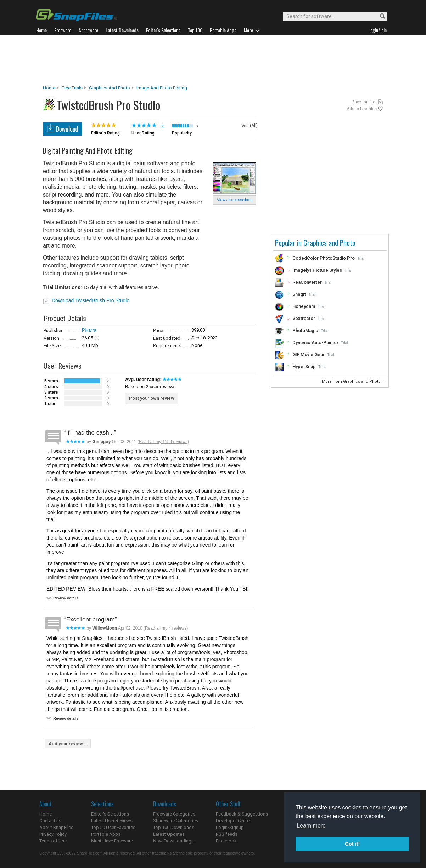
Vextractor (304, 318)
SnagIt (299, 294)
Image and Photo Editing (162, 88)
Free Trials (72, 88)
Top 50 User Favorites (113, 827)
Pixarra (89, 330)
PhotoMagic (305, 330)
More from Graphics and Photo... (353, 382)
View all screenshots (235, 200)
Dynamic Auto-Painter (315, 342)
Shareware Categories (176, 821)
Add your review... (68, 744)
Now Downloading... (174, 841)
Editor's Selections (110, 814)
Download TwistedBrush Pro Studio (91, 300)
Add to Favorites (362, 109)
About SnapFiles (56, 827)
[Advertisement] (213, 60)
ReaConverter (307, 282)
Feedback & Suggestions (242, 814)
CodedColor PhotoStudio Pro (324, 258)
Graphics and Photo (110, 88)
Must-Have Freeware (112, 841)
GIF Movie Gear (309, 355)
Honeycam (304, 306)
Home (49, 88)
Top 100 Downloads (174, 827)
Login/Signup (230, 827)
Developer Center (233, 821)
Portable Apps (106, 834)
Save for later (365, 102)
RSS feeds (227, 834)
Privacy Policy (53, 834)
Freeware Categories (174, 814)
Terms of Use (53, 841)
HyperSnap (304, 367)
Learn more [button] (311, 826)
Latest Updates (169, 834)
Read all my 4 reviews (166, 628)
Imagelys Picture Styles (317, 270)
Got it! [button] (352, 844)
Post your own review (152, 398)
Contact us (50, 821)
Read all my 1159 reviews (163, 442)
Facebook (226, 841)
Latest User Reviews (112, 821)
